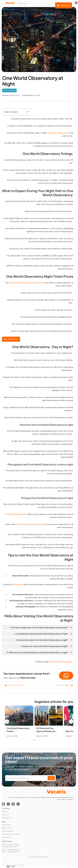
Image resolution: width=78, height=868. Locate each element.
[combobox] (40, 3)
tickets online (17, 584)
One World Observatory (58, 133)
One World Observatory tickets (30, 524)
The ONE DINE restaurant (16, 514)
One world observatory (9, 90)
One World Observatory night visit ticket (26, 283)
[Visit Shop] (64, 5)
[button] (28, 112)
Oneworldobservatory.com (62, 662)
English (11, 866)
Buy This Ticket (11, 339)
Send (51, 778)
